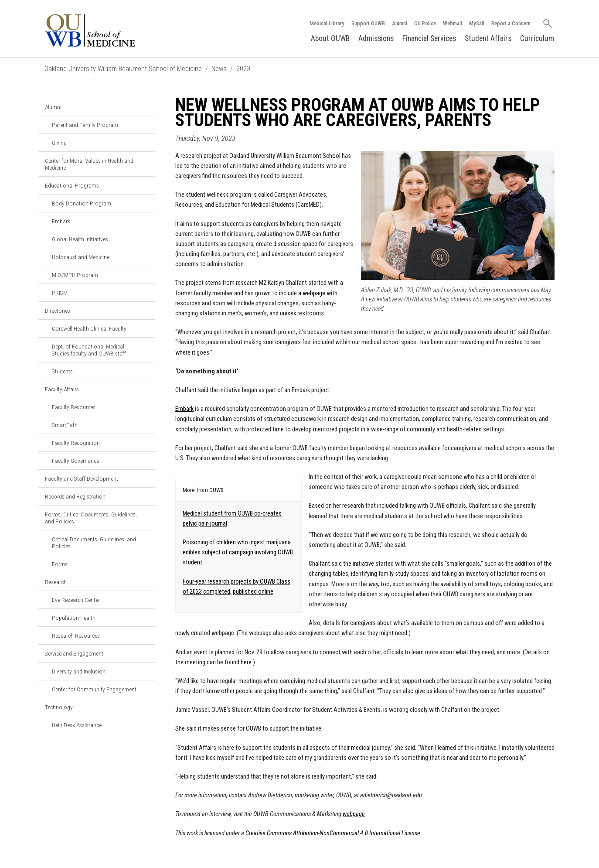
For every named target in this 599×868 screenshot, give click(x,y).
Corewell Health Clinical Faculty (89, 328)
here (246, 662)
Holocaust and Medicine (81, 257)
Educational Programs (72, 185)
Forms (60, 564)
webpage (354, 814)
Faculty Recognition (76, 443)
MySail (477, 23)
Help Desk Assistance (77, 725)
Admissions (376, 38)
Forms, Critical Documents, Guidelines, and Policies (91, 518)
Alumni (400, 23)
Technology (59, 707)
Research (56, 582)
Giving (59, 143)
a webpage (312, 293)
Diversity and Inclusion (79, 671)
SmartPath (65, 425)
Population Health (74, 618)
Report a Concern (511, 23)
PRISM (60, 293)
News (219, 69)
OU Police (425, 23)
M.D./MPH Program (75, 275)
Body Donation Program (82, 203)
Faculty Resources (74, 407)
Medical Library (327, 23)
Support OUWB (368, 23)
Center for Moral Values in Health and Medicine (89, 164)
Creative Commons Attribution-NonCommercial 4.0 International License (333, 833)
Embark (61, 221)
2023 (243, 69)
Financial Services (429, 38)
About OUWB (330, 38)
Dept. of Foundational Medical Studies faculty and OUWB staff (89, 350)
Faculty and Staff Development (82, 478)
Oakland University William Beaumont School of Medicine (123, 69)
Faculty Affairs (62, 389)
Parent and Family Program (85, 125)
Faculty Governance (75, 461)
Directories (58, 311)
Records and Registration (75, 496)
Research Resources (76, 636)
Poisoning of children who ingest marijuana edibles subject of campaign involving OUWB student (238, 552)
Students (62, 371)
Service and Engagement (74, 653)
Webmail (453, 23)
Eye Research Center (76, 600)
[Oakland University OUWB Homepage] (110, 30)
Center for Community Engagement (94, 689)
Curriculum (537, 38)
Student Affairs (488, 38)
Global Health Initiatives (80, 239)
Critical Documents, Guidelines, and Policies (94, 543)
